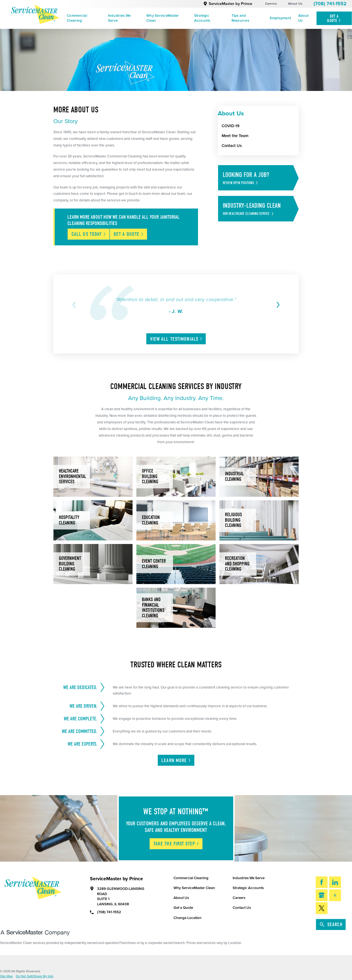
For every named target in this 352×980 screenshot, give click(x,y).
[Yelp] (335, 895)
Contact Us (242, 908)
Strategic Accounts (202, 18)
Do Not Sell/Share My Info (35, 976)
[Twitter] (322, 908)
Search (331, 925)
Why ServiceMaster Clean (163, 18)
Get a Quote (183, 908)
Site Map (6, 976)
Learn (176, 760)
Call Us (89, 234)
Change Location (188, 918)
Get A (334, 18)
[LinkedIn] (335, 882)
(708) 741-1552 (330, 4)
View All (176, 339)
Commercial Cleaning (77, 18)
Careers (271, 4)
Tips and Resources (240, 18)
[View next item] (277, 305)
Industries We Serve (119, 18)
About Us (295, 4)
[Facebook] (322, 882)
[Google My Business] (322, 895)
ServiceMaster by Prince (228, 4)
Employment (280, 18)
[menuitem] (84, 18)
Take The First (176, 844)
